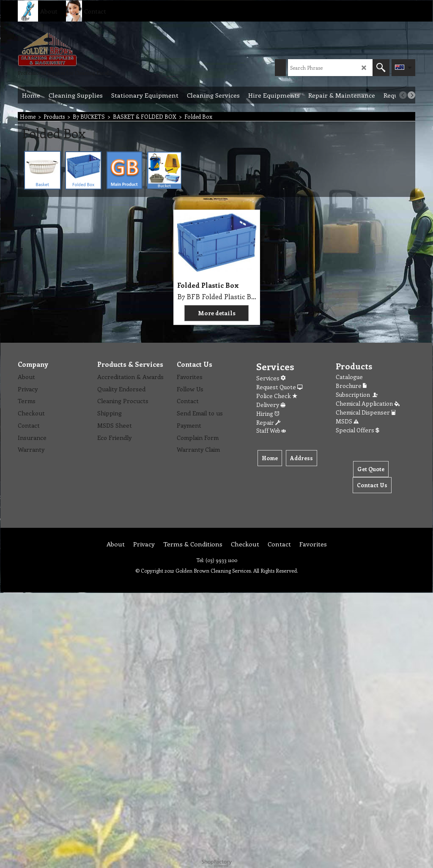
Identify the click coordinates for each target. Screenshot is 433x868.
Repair (268, 422)
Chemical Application (368, 403)
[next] (411, 95)
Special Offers (358, 430)
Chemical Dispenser (366, 412)
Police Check (277, 396)
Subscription (357, 394)
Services (271, 378)
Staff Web (271, 430)
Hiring (268, 414)
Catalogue (349, 377)
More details (217, 313)
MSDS (347, 421)
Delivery (271, 405)
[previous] (403, 95)
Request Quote (279, 387)
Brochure (351, 386)
